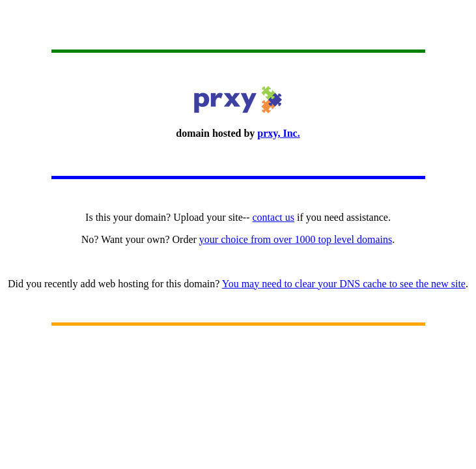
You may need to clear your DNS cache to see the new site (344, 284)
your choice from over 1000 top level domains (296, 239)
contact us (273, 217)
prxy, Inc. (278, 133)
